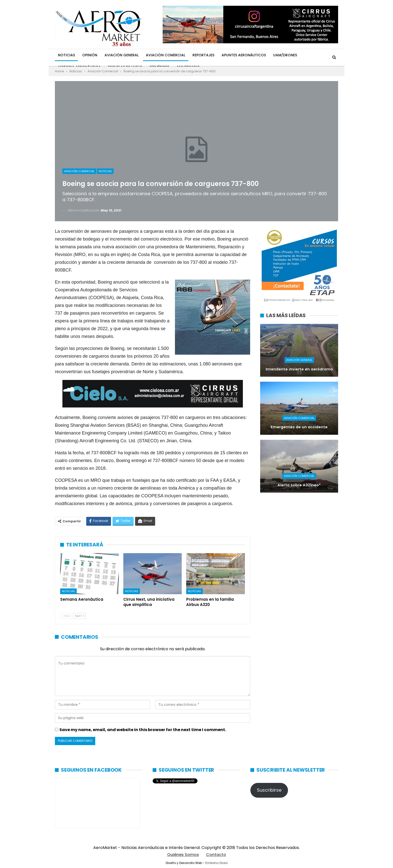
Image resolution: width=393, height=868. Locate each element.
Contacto (216, 855)
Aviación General (122, 55)
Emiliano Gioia (216, 863)
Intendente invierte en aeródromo (299, 369)
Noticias (66, 55)
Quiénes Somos (183, 855)
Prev (66, 616)
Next (80, 616)
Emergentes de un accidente (299, 427)
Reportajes (203, 55)
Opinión (90, 55)
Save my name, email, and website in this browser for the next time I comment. (143, 730)
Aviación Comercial (166, 55)
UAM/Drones (285, 55)
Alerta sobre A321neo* (299, 485)
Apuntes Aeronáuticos (244, 55)
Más (308, 55)
